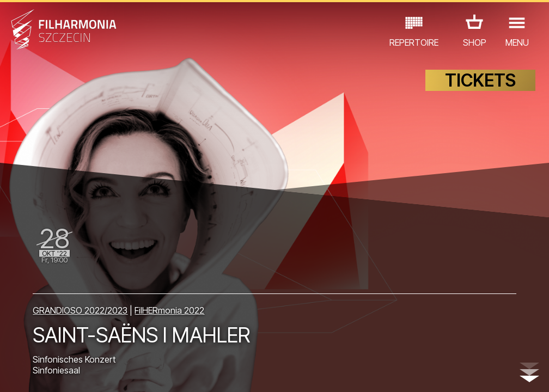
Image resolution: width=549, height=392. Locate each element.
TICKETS (480, 80)
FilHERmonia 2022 (169, 310)
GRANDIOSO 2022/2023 (80, 310)
